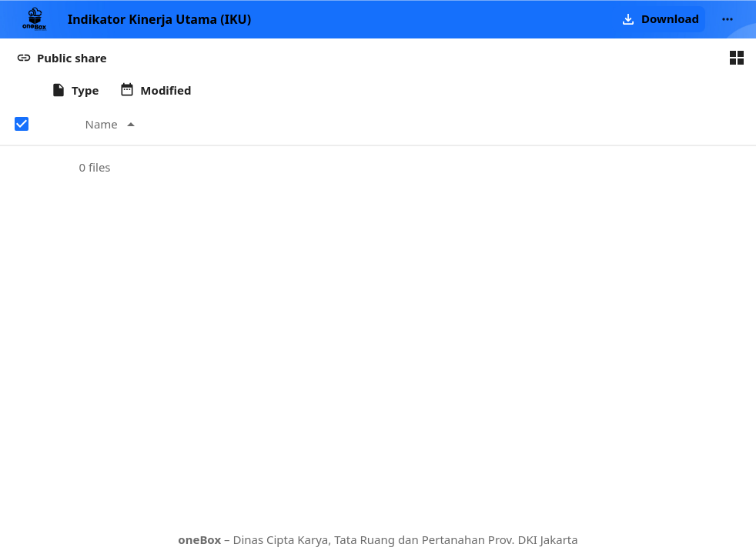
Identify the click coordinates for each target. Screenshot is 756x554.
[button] (659, 19)
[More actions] (728, 19)
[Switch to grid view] (737, 58)
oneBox (199, 539)
